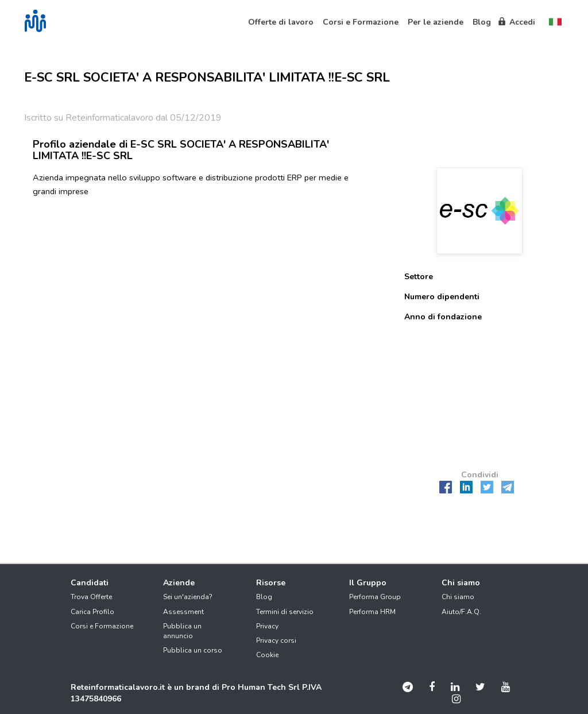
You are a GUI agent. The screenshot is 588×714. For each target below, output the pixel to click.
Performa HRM (372, 612)
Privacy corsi (276, 640)
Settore (419, 277)
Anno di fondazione (443, 317)
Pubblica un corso (193, 650)
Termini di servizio (285, 612)
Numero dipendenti (442, 297)
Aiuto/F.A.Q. (461, 612)
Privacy (267, 626)
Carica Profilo (92, 612)
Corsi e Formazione (102, 626)
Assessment (183, 612)
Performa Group (375, 597)
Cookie (267, 655)
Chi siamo (458, 597)
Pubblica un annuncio (182, 631)
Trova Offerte (91, 597)
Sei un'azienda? (188, 597)
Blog (264, 597)
